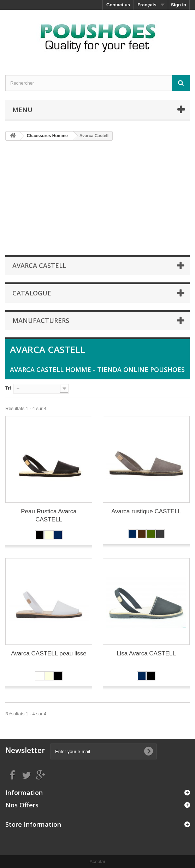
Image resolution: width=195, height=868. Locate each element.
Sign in (179, 5)
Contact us (118, 5)
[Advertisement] (100, 197)
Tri (8, 388)
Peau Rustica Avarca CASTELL (49, 515)
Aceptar (98, 861)
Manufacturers (41, 320)
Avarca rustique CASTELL (146, 511)
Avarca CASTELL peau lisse (49, 653)
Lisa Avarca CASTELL (146, 653)
